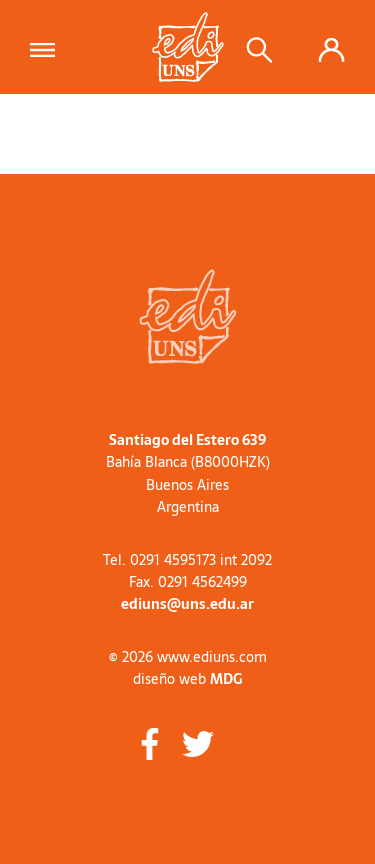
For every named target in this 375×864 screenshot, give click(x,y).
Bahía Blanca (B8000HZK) (188, 462)
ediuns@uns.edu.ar (187, 604)
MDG (226, 679)
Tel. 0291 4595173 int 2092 (187, 560)
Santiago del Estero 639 (187, 440)
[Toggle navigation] (48, 47)
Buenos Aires (187, 485)
